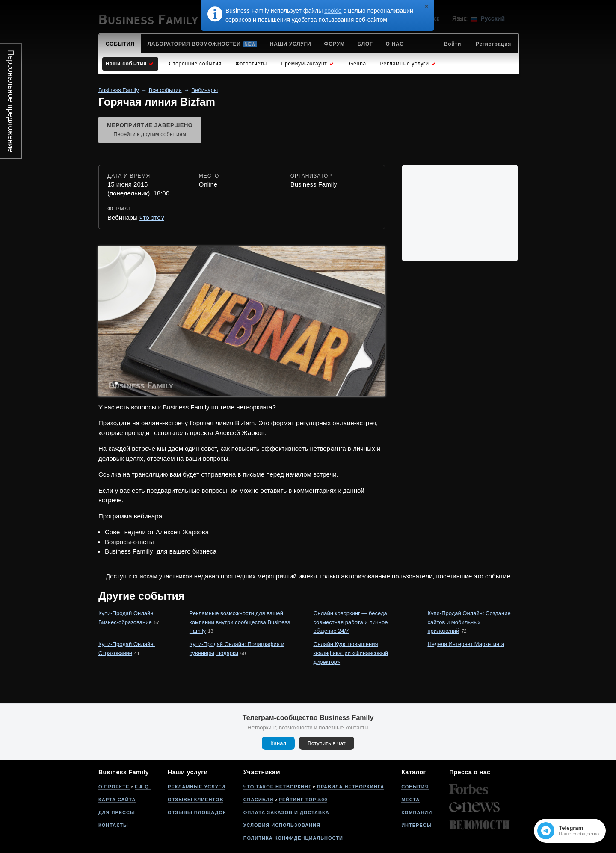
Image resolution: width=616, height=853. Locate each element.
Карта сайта (117, 800)
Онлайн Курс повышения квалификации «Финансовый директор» (351, 653)
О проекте (114, 787)
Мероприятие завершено (150, 130)
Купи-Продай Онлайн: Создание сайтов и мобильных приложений (469, 622)
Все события (165, 90)
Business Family (119, 90)
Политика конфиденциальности (293, 838)
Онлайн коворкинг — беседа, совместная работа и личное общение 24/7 (351, 622)
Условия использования (282, 825)
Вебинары (205, 90)
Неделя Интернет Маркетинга (466, 644)
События (415, 787)
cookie (333, 11)
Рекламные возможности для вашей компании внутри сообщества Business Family (240, 622)
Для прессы (117, 812)
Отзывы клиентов (195, 800)
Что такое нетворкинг (278, 787)
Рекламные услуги (197, 787)
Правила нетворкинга (351, 787)
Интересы (416, 825)
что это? (152, 218)
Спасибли (259, 800)
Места (410, 800)
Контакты (113, 825)
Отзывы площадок (197, 812)
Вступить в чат (327, 743)
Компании (417, 812)
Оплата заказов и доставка (286, 812)
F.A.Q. (143, 787)
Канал (278, 743)
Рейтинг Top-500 (303, 800)
